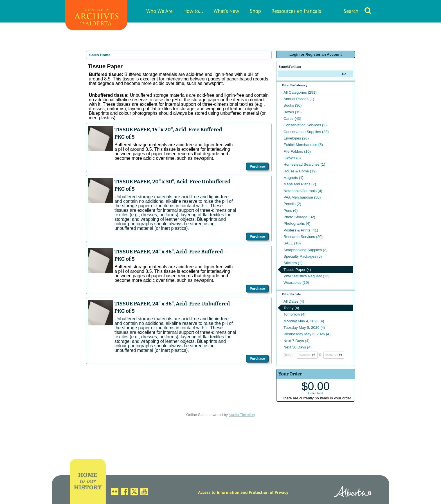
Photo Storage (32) (299, 217)
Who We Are (159, 11)
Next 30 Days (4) (298, 347)
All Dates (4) (294, 301)
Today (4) (291, 308)
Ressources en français (296, 11)
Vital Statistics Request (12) (306, 276)
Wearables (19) (296, 283)
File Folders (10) (297, 151)
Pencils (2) (292, 204)
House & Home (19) (300, 171)
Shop (255, 11)
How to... (193, 11)
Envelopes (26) (296, 138)
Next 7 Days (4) (297, 341)
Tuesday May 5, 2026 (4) (304, 328)
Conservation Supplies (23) (306, 132)
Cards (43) (292, 119)
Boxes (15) (292, 112)
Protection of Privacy (268, 492)
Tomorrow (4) (295, 314)
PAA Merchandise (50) (302, 197)
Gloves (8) (292, 158)
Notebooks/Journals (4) (303, 191)
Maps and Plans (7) (300, 184)
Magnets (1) (293, 178)
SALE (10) (292, 243)
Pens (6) (291, 211)
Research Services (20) (303, 237)
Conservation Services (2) (305, 125)
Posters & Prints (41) (301, 230)
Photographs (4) (297, 223)
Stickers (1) (293, 263)
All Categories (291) (300, 92)
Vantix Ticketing (242, 415)
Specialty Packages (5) (303, 256)
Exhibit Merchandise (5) (303, 145)
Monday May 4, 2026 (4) (304, 321)
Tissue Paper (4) (297, 270)
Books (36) (292, 105)
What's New (226, 11)
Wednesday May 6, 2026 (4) (307, 334)
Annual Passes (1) (299, 99)
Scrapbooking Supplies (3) (305, 250)
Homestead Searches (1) (304, 164)
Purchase (257, 166)
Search (351, 11)
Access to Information (219, 492)
